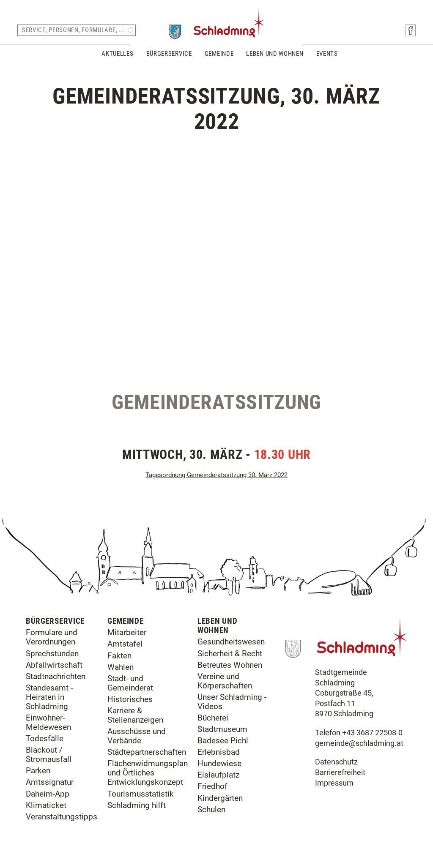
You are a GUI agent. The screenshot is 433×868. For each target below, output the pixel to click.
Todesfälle (45, 738)
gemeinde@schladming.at (359, 743)
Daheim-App (48, 794)
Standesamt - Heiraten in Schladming (49, 697)
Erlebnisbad (219, 752)
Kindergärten (220, 798)
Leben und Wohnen (275, 54)
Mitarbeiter (127, 632)
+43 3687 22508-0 (372, 733)
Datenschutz (336, 762)
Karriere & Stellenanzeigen (135, 715)
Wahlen (121, 667)
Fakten (119, 656)
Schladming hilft (137, 805)
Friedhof (212, 786)
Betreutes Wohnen (230, 665)
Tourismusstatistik (141, 794)
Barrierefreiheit (340, 772)
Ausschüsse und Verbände (137, 736)
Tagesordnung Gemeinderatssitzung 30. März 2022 (216, 475)
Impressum (334, 783)
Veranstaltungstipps (62, 817)
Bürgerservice (169, 54)
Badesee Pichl (223, 741)
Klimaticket (46, 805)
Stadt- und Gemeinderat (130, 683)
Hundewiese (219, 763)
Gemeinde (219, 54)
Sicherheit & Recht (230, 654)
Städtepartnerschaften (147, 752)
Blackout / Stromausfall (49, 755)
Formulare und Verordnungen (52, 637)
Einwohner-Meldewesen (48, 722)
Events (327, 54)
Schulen (211, 809)
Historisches (130, 699)
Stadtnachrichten (56, 676)
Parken (38, 771)
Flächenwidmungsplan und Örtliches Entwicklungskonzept (148, 773)
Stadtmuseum (222, 729)
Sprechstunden (52, 654)
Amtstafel (125, 644)
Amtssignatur (50, 782)
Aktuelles (117, 54)
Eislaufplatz (218, 775)
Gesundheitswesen (231, 642)
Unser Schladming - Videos (232, 702)
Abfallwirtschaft (54, 665)
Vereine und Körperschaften (225, 681)
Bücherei (213, 718)
